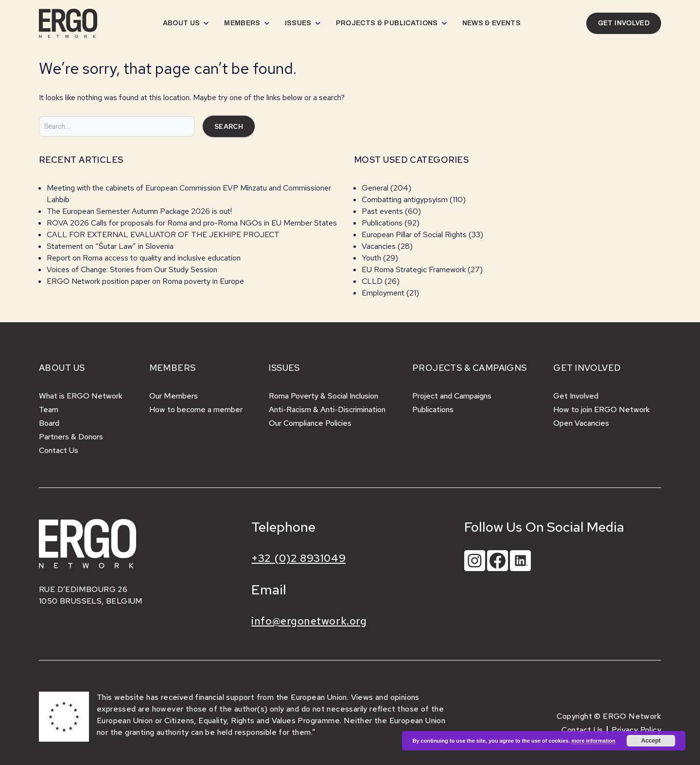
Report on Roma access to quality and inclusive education (144, 258)
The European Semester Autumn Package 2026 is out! (140, 211)
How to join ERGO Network (602, 409)
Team (49, 409)
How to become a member (196, 409)
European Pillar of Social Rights (414, 235)
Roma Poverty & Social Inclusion (324, 396)
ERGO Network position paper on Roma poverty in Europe (145, 281)
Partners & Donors (71, 437)
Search (229, 126)
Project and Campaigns (452, 396)
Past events (382, 211)
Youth (371, 258)
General (375, 188)
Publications (382, 223)
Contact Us (59, 450)
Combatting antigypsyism (405, 200)
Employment (383, 293)
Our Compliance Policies (310, 423)
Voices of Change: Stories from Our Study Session (132, 269)
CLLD (372, 281)
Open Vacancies (581, 423)
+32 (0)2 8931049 (298, 558)
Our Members (174, 396)
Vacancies (379, 246)
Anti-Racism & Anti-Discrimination (327, 409)
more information (593, 741)
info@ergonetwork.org (309, 621)
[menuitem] (186, 23)
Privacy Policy (636, 730)
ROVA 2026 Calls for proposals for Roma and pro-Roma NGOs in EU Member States (192, 223)
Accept (651, 741)
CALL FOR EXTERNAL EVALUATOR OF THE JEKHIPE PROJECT (163, 235)
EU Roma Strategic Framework (414, 269)
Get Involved (576, 396)
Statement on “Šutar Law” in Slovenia (110, 246)
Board (49, 423)
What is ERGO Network (81, 396)
